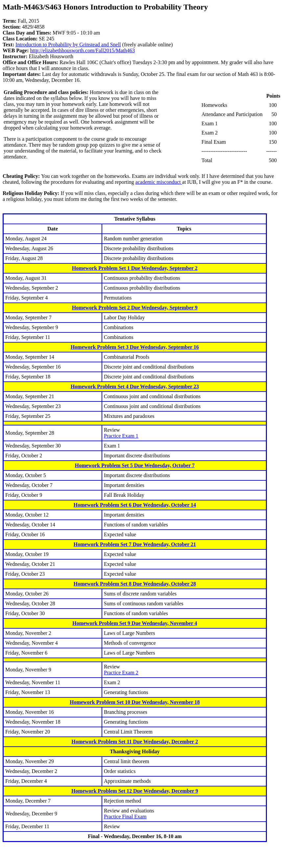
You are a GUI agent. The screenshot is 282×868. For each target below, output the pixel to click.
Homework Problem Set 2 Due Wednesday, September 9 (135, 308)
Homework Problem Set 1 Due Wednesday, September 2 (135, 268)
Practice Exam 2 (121, 673)
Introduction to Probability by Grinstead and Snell (68, 45)
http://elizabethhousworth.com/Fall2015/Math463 (83, 50)
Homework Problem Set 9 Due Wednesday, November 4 (135, 623)
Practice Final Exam (125, 817)
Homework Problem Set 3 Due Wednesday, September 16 (135, 347)
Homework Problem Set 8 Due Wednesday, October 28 (135, 584)
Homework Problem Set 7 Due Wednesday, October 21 (135, 544)
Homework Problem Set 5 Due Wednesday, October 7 (135, 465)
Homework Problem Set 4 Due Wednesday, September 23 (135, 386)
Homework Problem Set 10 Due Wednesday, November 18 (135, 702)
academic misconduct (159, 182)
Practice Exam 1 (121, 436)
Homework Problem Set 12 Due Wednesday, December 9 (135, 791)
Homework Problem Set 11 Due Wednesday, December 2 (135, 742)
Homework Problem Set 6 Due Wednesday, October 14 (135, 505)
